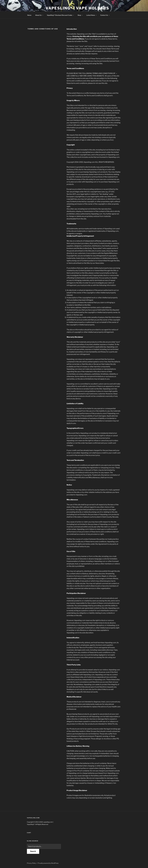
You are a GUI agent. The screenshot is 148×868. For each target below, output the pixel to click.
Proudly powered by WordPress (48, 863)
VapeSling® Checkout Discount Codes (61, 15)
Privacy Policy (32, 863)
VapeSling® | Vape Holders (77, 8)
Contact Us (105, 15)
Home (29, 15)
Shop (80, 15)
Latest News (92, 15)
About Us (39, 15)
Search (33, 851)
